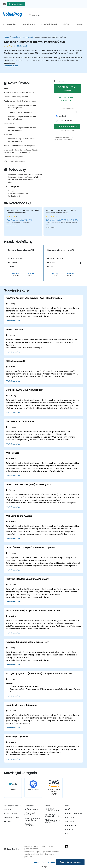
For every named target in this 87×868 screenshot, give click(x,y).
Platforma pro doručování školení (52, 821)
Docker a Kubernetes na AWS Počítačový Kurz (51, 37)
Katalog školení (10, 24)
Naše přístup (31, 809)
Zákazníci (70, 821)
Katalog (8, 809)
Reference (71, 825)
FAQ (67, 833)
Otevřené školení (49, 24)
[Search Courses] (56, 15)
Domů (7, 37)
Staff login (44, 867)
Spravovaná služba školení (52, 815)
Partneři (70, 817)
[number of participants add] (77, 112)
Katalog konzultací (30, 825)
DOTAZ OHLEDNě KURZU (67, 89)
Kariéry (69, 829)
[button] (80, 263)
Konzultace (28, 24)
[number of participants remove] (58, 112)
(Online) (62, 116)
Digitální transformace (52, 810)
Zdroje (7, 821)
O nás (80, 24)
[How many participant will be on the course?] (67, 112)
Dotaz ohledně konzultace (32, 819)
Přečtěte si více (11, 66)
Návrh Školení (16, 37)
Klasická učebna (66, 121)
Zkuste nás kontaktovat (70, 862)
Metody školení (12, 817)
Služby (66, 24)
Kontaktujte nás (16, 4)
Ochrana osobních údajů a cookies (43, 862)
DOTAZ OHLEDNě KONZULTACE (67, 99)
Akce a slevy (11, 813)
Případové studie (30, 814)
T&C (67, 838)
